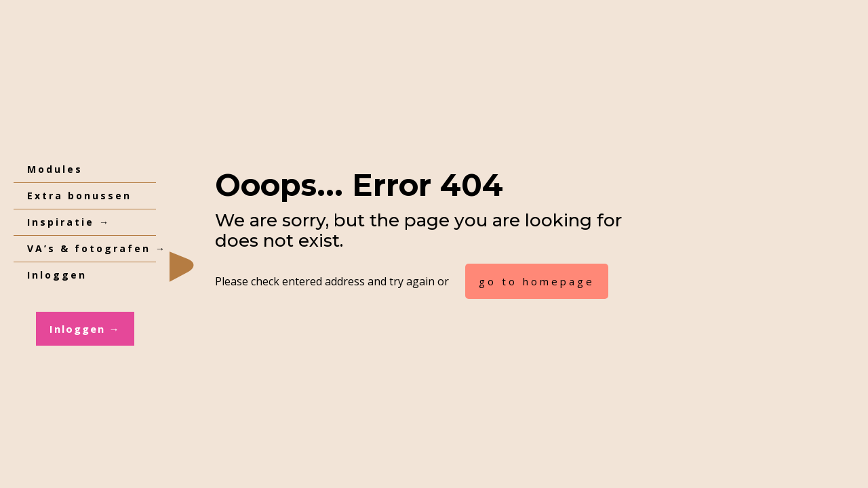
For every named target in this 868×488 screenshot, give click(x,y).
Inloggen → (85, 329)
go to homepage (537, 281)
